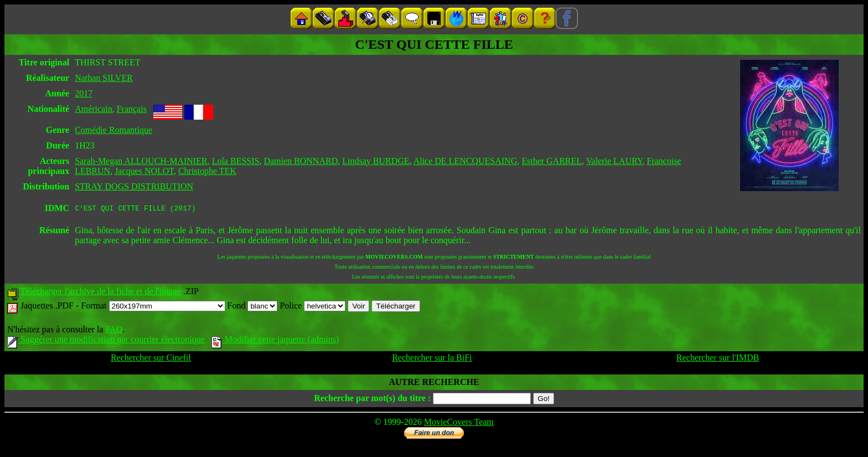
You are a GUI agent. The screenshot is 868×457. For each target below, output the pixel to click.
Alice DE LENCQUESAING (466, 161)
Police (312, 307)
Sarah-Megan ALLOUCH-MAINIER (141, 161)
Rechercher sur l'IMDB (718, 359)
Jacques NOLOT (144, 171)
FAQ (114, 331)
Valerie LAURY (614, 161)
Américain (94, 109)
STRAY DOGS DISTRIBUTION (134, 186)
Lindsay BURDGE (376, 161)
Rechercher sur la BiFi (432, 359)
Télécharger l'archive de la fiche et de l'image (101, 293)
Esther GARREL (552, 161)
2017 (84, 93)
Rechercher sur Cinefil (151, 359)
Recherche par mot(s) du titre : (372, 400)
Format (153, 307)
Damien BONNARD (301, 161)
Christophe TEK (207, 171)
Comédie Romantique (113, 130)
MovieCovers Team (459, 423)
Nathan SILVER (104, 78)
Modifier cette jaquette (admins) (275, 341)
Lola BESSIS (236, 161)
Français (132, 109)
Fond (253, 307)
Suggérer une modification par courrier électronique (106, 341)
